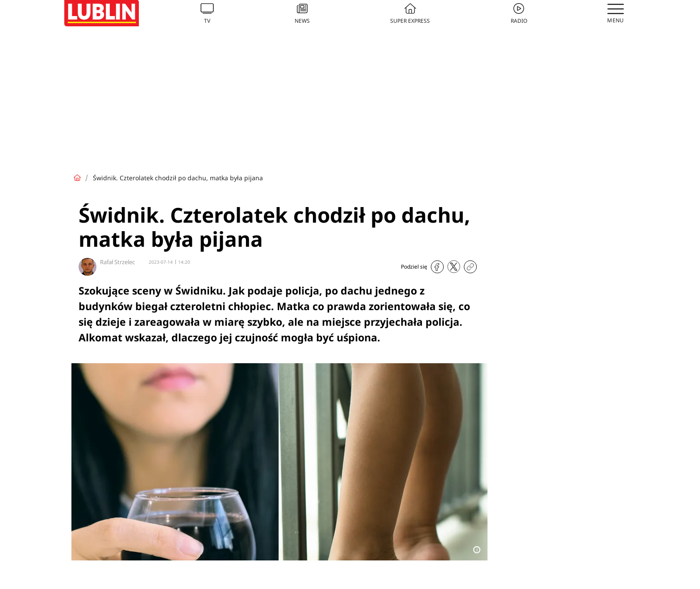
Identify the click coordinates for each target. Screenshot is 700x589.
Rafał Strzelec (117, 262)
